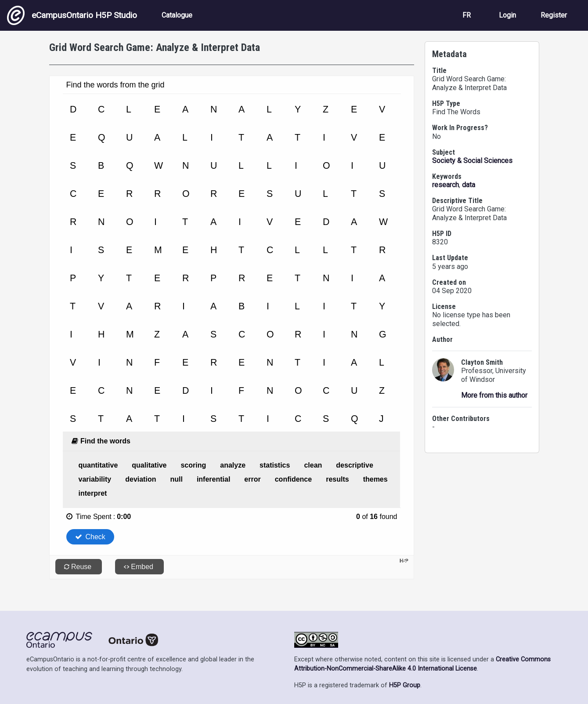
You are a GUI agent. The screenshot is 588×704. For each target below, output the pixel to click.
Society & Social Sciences (472, 161)
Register (554, 15)
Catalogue (177, 15)
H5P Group (405, 685)
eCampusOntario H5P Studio (72, 15)
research (446, 185)
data (469, 185)
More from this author (494, 395)
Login (507, 15)
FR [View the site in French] (467, 15)
